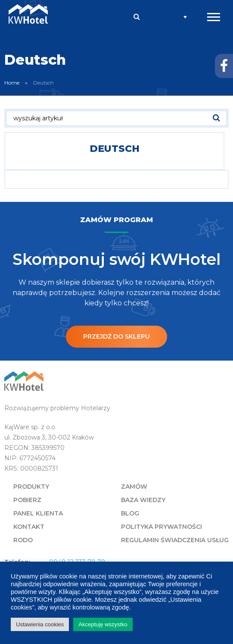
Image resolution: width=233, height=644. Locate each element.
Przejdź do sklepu (116, 336)
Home (12, 83)
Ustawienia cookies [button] (40, 624)
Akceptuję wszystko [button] (103, 624)
